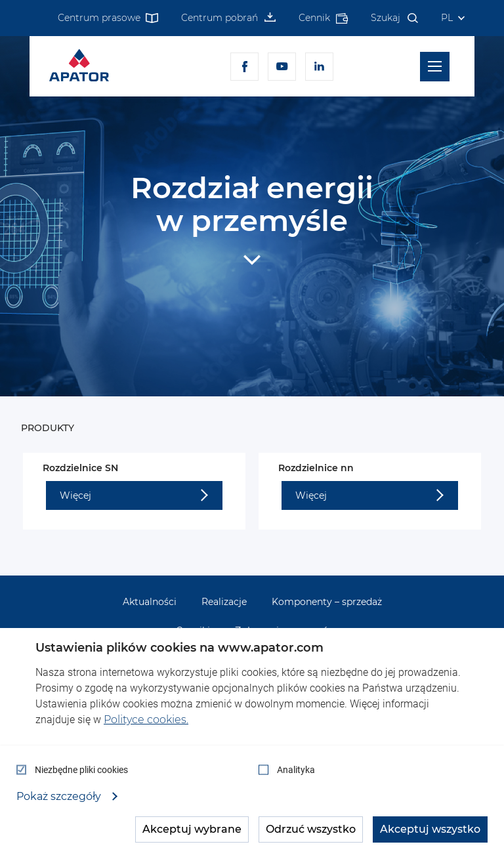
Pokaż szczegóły (60, 797)
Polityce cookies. (146, 720)
